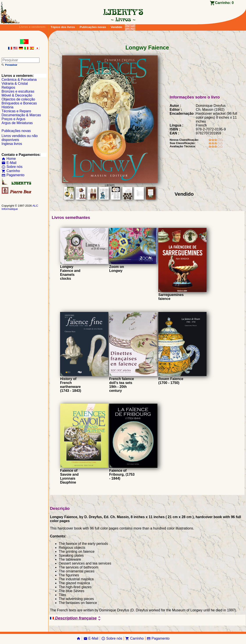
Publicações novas (93, 27)
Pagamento (13, 175)
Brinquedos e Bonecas (19, 103)
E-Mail (9, 163)
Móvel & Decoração (17, 95)
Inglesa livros (12, 144)
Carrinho (11, 171)
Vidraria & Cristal (15, 84)
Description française (76, 618)
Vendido (116, 27)
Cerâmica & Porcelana (19, 80)
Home (9, 159)
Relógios (8, 87)
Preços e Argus (13, 119)
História (7, 107)
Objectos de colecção (18, 99)
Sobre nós (12, 167)
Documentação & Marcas (21, 115)
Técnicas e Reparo (16, 111)
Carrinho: (224, 3)
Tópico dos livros (63, 27)
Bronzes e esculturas (18, 91)
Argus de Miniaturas (17, 123)
